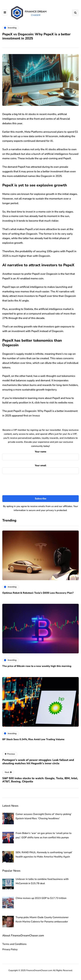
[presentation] (40, 485)
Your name (40, 455)
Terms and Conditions (14, 944)
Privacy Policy (10, 949)
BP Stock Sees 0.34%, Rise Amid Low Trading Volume (33, 739)
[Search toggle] (75, 13)
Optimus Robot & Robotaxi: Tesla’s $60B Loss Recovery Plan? (38, 593)
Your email (40, 468)
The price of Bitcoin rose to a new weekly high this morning (37, 666)
